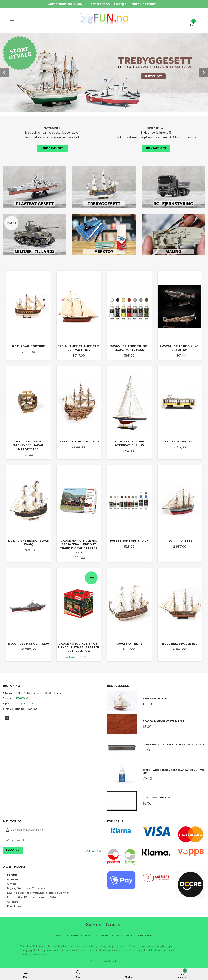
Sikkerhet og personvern (115, 937)
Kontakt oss (156, 148)
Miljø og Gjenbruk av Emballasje (26, 889)
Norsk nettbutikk (146, 4)
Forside (12, 876)
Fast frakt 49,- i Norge (107, 4)
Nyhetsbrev (145, 937)
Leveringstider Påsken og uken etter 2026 (31, 898)
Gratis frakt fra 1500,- (65, 4)
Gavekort (13, 903)
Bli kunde (13, 880)
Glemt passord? (93, 852)
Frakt (59, 937)
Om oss (12, 885)
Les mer (159, 951)
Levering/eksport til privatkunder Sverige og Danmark (39, 894)
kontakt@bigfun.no (23, 705)
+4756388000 (21, 699)
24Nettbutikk (111, 962)
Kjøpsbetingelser (80, 937)
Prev (4, 72)
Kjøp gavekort (52, 148)
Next (204, 72)
